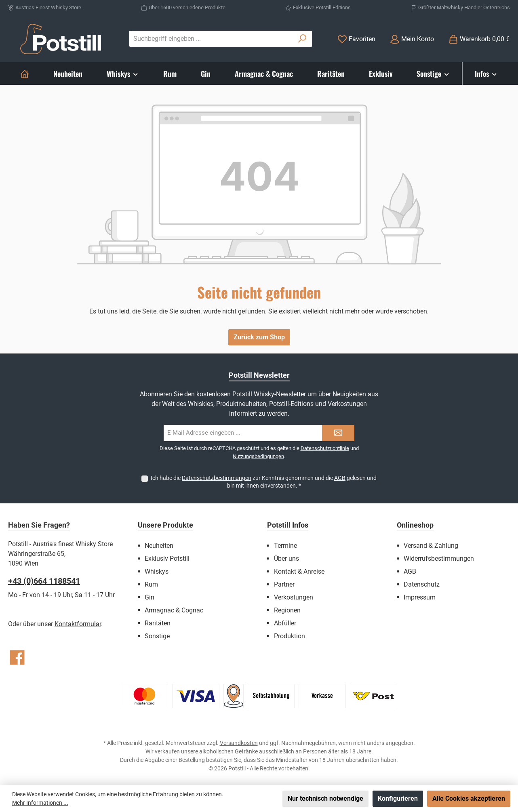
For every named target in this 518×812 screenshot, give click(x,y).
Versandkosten (239, 743)
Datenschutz (422, 584)
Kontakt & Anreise (299, 571)
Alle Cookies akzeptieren (469, 798)
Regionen (287, 610)
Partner (284, 584)
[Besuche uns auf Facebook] (17, 657)
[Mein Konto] (412, 39)
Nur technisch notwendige (325, 798)
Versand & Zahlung (431, 546)
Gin (150, 597)
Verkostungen (294, 597)
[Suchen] (302, 39)
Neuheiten (159, 546)
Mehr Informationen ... (40, 803)
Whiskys (157, 571)
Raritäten (158, 623)
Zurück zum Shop (259, 337)
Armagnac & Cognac (174, 610)
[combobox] (211, 39)
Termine (285, 546)
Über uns (286, 559)
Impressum (420, 597)
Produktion (290, 636)
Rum (151, 584)
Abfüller (285, 623)
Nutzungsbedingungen (258, 456)
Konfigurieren (398, 798)
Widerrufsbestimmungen (439, 559)
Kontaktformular (78, 624)
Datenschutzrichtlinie (325, 448)
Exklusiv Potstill (167, 559)
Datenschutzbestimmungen (217, 478)
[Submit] (338, 433)
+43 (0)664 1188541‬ (44, 581)
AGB (340, 478)
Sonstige (157, 636)
